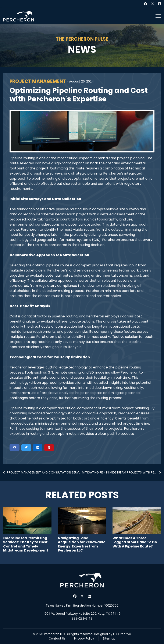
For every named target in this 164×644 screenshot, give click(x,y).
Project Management (38, 81)
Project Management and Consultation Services (43, 472)
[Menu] (158, 16)
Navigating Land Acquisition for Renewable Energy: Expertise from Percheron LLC (82, 544)
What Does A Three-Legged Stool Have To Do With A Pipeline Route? (135, 542)
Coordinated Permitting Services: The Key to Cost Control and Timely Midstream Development (26, 544)
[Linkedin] (160, 4)
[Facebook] (145, 4)
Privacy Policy (84, 638)
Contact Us (57, 638)
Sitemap (109, 638)
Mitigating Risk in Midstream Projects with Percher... (121, 472)
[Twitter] (153, 4)
